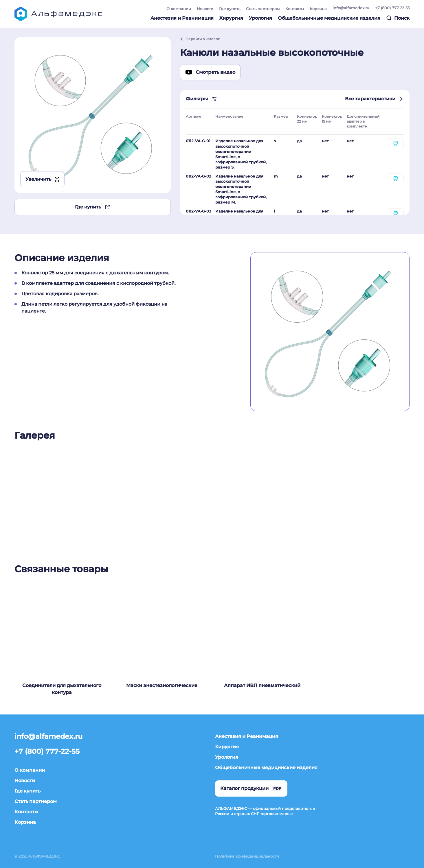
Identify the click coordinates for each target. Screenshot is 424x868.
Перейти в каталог (200, 39)
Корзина (318, 9)
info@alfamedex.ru (351, 8)
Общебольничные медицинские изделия (329, 18)
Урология (260, 18)
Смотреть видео (210, 72)
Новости (205, 9)
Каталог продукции (251, 788)
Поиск (398, 18)
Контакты (295, 9)
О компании (179, 9)
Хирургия (231, 18)
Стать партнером (263, 9)
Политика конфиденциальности (247, 856)
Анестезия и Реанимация (182, 18)
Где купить (230, 9)
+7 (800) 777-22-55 (392, 8)
